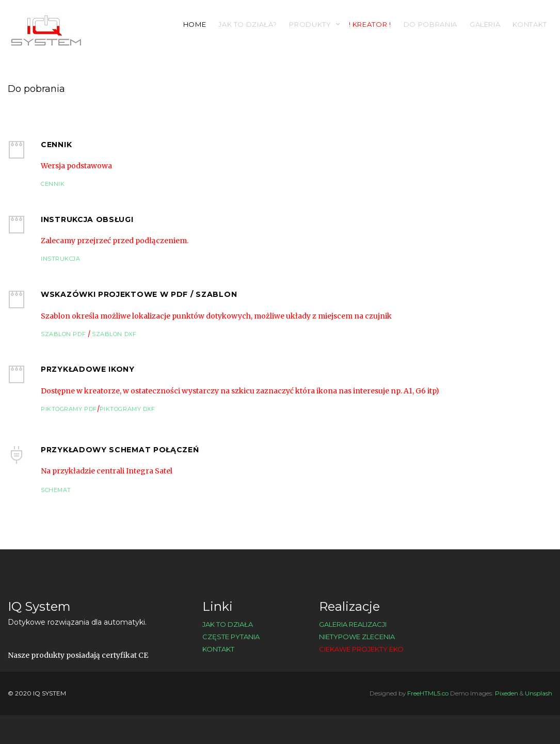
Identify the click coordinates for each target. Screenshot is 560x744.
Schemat (56, 490)
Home (195, 24)
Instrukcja (61, 259)
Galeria (485, 24)
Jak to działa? (247, 24)
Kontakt (530, 24)
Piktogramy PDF (69, 409)
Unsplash (539, 693)
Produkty (310, 24)
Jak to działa (228, 624)
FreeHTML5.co (428, 693)
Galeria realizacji (353, 624)
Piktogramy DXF (127, 409)
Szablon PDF (64, 334)
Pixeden (507, 693)
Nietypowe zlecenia (357, 637)
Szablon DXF (114, 334)
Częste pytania (231, 637)
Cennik (53, 184)
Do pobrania (430, 24)
